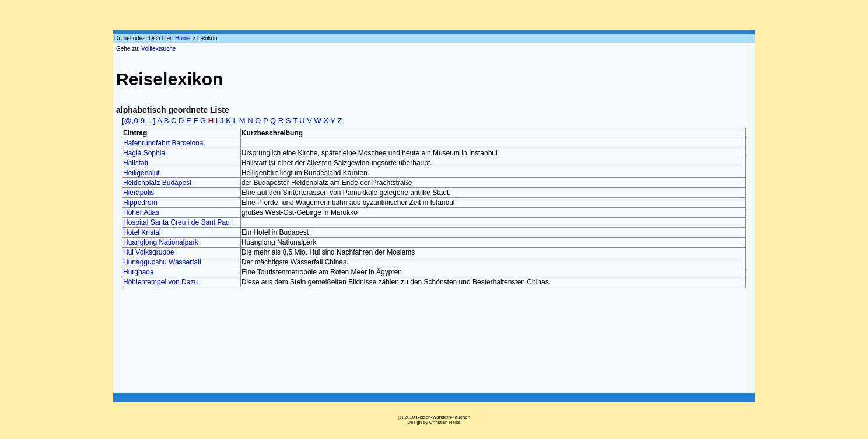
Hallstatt (136, 163)
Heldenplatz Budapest (157, 183)
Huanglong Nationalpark (161, 242)
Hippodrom (140, 203)
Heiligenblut (141, 173)
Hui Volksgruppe (148, 252)
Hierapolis (139, 193)
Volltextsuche (158, 49)
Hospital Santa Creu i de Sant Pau (176, 222)
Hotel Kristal (142, 232)
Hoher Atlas (141, 212)
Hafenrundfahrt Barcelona (163, 143)
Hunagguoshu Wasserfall (162, 262)
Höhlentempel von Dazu (160, 282)
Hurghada (139, 272)
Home (183, 38)
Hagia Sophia (144, 153)
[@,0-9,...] (139, 121)
